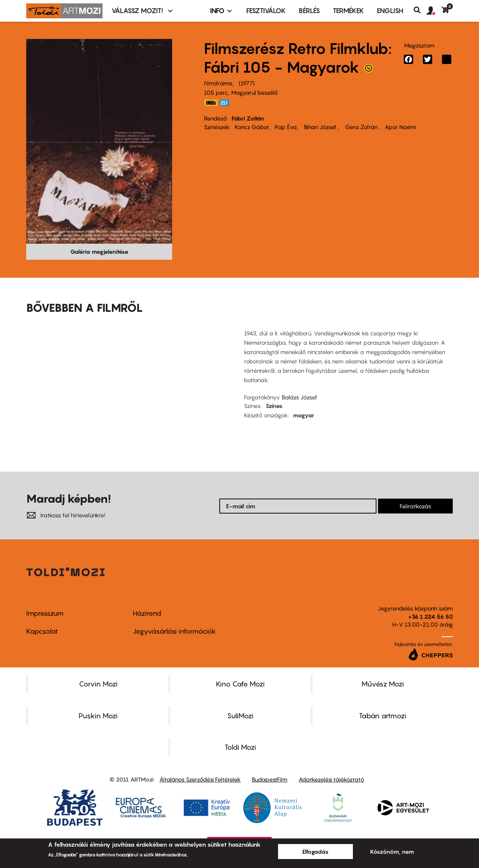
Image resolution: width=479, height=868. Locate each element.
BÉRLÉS (309, 11)
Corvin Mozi (98, 684)
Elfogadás (315, 852)
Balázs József (300, 397)
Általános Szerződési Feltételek (200, 779)
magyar (303, 415)
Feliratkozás (415, 506)
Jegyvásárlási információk (174, 631)
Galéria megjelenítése (99, 252)
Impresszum (45, 613)
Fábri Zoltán (248, 118)
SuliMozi (240, 716)
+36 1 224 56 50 (431, 616)
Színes (274, 406)
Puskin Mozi (98, 716)
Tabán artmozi (382, 716)
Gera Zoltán (361, 127)
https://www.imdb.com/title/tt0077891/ (211, 103)
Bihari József (320, 127)
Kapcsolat (42, 631)
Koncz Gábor (252, 127)
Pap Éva (286, 127)
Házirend (147, 613)
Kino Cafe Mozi (240, 684)
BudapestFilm (270, 779)
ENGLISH (390, 11)
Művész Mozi (383, 684)
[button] (434, 11)
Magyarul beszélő (254, 92)
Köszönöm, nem (392, 852)
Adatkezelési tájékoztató (331, 779)
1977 (247, 83)
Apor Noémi (400, 127)
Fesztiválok (266, 11)
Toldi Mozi (240, 747)
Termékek (348, 11)
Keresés (420, 10)
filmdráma (218, 83)
